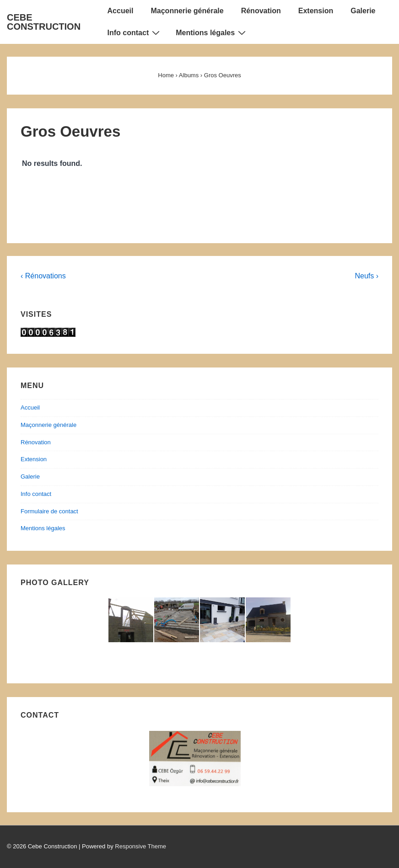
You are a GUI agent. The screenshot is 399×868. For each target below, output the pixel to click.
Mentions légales (212, 32)
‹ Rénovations (43, 276)
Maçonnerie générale (187, 11)
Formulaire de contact (49, 511)
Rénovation (261, 11)
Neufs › (367, 276)
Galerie (363, 11)
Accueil (121, 11)
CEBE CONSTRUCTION (44, 22)
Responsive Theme (140, 846)
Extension (316, 11)
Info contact (135, 32)
